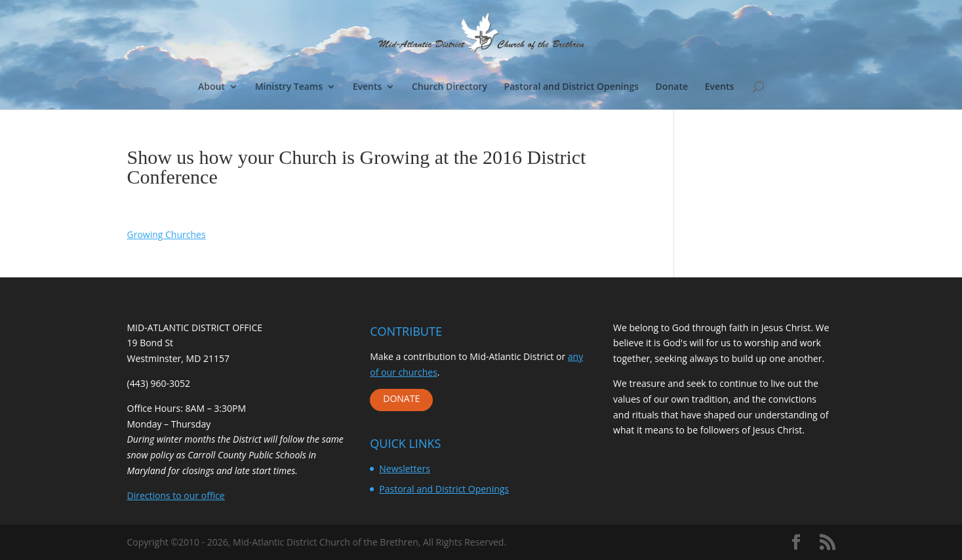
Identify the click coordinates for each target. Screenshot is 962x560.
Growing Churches (167, 234)
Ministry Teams (289, 87)
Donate (672, 87)
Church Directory (450, 87)
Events (368, 87)
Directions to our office (176, 495)
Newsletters (405, 469)
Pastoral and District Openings (571, 87)
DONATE (401, 398)
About (211, 87)
